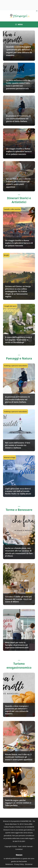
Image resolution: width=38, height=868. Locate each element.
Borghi (6, 255)
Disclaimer (29, 864)
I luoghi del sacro (10, 306)
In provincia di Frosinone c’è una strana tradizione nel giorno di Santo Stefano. (17, 399)
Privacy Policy (19, 864)
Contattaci (19, 849)
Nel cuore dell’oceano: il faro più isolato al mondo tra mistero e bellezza (18, 445)
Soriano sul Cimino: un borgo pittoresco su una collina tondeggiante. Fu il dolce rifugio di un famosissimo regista (18, 291)
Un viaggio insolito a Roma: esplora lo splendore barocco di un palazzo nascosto (19, 243)
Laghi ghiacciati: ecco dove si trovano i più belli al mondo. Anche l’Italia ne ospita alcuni (18, 491)
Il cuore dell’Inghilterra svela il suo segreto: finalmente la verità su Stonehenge (18, 340)
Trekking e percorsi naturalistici (16, 366)
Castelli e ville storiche (12, 209)
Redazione (9, 864)
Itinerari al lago (10, 457)
